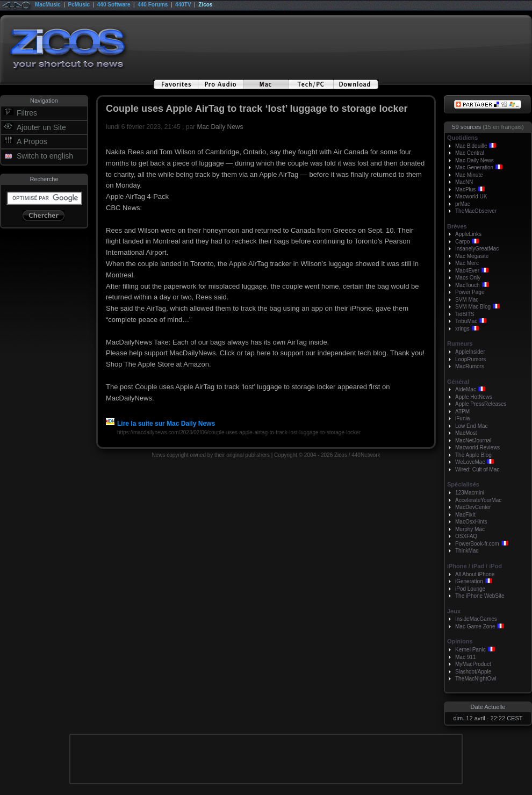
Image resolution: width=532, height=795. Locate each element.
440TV (183, 5)
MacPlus (465, 189)
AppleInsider (470, 352)
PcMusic (79, 5)
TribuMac (466, 321)
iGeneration (469, 581)
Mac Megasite (472, 256)
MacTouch (468, 285)
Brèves (457, 226)
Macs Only (468, 278)
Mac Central (470, 153)
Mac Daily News (220, 127)
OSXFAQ (466, 536)
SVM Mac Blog (473, 307)
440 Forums (153, 5)
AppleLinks (468, 234)
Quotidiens (462, 138)
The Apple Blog (473, 455)
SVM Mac (467, 300)
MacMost (466, 433)
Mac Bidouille (471, 146)
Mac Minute (469, 175)
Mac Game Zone (475, 626)
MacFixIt (465, 515)
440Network (366, 455)
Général (458, 382)
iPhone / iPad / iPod (475, 566)
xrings (462, 329)
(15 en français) (503, 127)
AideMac (466, 389)
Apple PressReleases (481, 404)
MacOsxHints (471, 522)
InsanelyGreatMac (477, 249)
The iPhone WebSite (480, 596)
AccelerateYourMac (478, 500)
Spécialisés (463, 484)
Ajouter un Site (41, 127)
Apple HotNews (474, 397)
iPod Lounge (470, 589)
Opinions (460, 641)
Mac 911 (465, 657)
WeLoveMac (470, 462)
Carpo (462, 242)
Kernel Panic (470, 650)
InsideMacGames (476, 619)
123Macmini (470, 493)
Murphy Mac (470, 529)
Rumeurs (460, 343)
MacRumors (470, 366)
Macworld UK (471, 196)
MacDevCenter (473, 507)
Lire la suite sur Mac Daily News (160, 424)
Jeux (454, 611)
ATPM (462, 411)
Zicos (205, 5)
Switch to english (45, 156)
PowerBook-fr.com (477, 544)
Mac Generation (474, 167)
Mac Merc (467, 263)
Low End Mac (472, 426)
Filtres (27, 113)
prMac (463, 204)
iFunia (462, 418)
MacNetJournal (473, 441)
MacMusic (48, 5)
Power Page (470, 292)
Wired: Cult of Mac (477, 470)
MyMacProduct (473, 664)
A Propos (32, 141)
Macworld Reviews (477, 447)
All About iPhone (475, 574)
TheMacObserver (476, 211)
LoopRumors (470, 359)
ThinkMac (467, 551)
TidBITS (465, 314)
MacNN (464, 182)
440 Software (114, 5)
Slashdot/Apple (473, 672)
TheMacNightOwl (476, 679)
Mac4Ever (467, 271)
